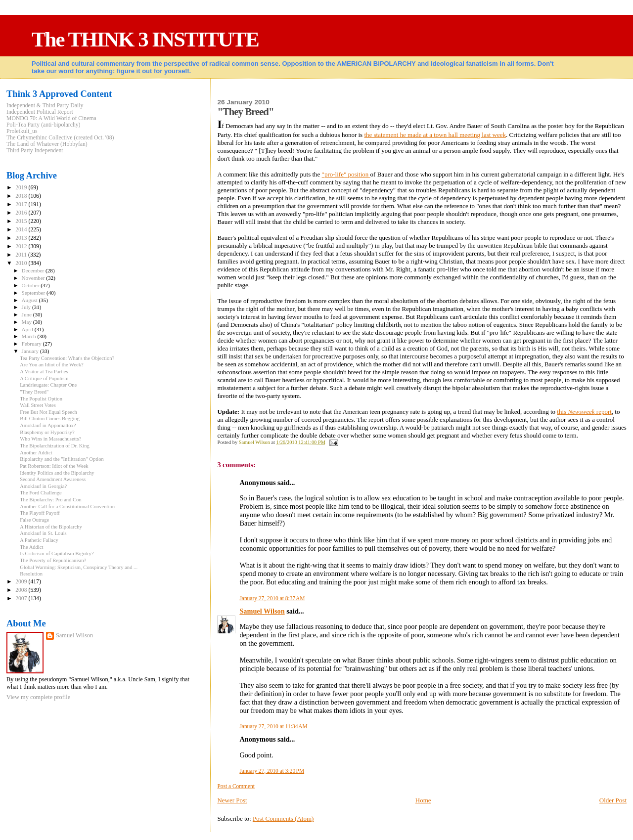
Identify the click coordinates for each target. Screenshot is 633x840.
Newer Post (232, 800)
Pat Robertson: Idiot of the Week (54, 466)
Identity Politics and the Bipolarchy (57, 473)
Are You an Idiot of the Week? (52, 365)
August (30, 300)
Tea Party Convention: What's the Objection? (67, 358)
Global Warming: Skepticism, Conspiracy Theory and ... (79, 567)
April (28, 329)
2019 (22, 188)
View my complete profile (38, 697)
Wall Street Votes (38, 405)
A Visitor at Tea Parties (44, 372)
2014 (22, 230)
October (31, 285)
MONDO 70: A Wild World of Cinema (51, 118)
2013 (22, 238)
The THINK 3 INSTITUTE (145, 39)
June (27, 314)
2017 (22, 204)
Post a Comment (236, 786)
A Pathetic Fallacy (39, 540)
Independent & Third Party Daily (45, 106)
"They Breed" (34, 392)
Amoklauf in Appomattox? (48, 425)
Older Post (613, 800)
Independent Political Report (40, 112)
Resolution (31, 574)
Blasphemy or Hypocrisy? (47, 432)
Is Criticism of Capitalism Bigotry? (57, 553)
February (32, 344)
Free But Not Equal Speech (48, 412)
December (34, 270)
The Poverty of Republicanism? (53, 560)
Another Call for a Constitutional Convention (67, 507)
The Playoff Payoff (40, 513)
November (34, 278)
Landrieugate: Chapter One (48, 385)
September (34, 293)
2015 (22, 221)
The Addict (31, 547)
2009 (22, 582)
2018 (22, 196)
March (30, 336)
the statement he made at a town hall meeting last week (435, 135)
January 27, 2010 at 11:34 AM (273, 726)
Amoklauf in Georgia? (43, 486)
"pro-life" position (346, 174)
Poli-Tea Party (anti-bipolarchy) (44, 125)
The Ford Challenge (41, 493)
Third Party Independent (35, 151)
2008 (22, 590)
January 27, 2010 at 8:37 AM (272, 598)
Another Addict (36, 453)
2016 (22, 213)
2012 (22, 246)
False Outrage (34, 520)
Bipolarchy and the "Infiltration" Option (62, 459)
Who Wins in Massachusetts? (50, 439)
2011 (22, 255)
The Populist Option (41, 399)
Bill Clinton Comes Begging (50, 419)
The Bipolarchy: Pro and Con (51, 500)
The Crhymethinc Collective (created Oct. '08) (60, 138)
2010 (22, 263)
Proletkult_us (22, 131)
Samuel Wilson (262, 611)
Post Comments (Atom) (283, 818)
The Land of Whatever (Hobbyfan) (47, 144)
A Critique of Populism (44, 378)
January (31, 351)
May (27, 322)
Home (423, 800)
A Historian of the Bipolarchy (51, 527)
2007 (22, 598)
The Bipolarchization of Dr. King (55, 446)
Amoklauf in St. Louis (43, 533)
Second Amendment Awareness (53, 479)
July (27, 307)
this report (584, 412)
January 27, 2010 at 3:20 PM (272, 771)
